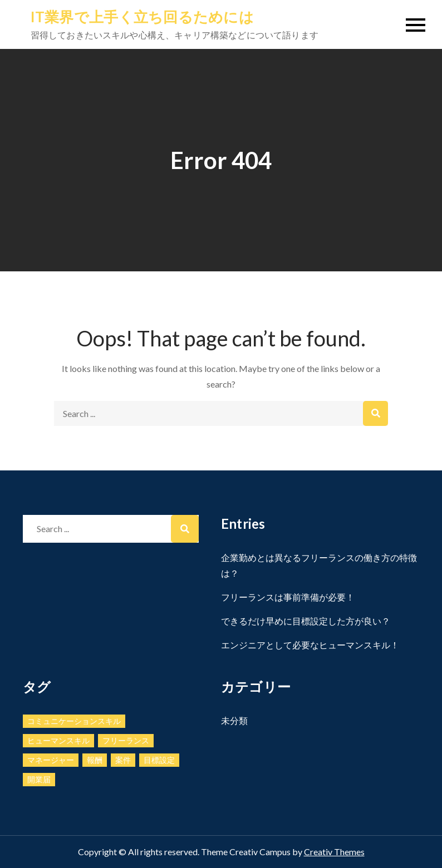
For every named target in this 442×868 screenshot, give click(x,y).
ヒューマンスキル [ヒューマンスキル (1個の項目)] (58, 740)
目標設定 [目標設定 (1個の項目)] (159, 760)
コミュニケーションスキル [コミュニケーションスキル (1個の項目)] (74, 721)
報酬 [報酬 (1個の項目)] (95, 760)
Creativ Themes (334, 852)
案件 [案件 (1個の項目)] (123, 760)
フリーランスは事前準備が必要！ (288, 597)
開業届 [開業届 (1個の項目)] (39, 779)
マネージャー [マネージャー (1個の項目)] (51, 760)
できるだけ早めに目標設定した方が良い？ (306, 621)
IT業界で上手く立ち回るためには (142, 17)
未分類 (234, 720)
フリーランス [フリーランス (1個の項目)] (126, 740)
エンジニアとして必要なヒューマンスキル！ (310, 645)
